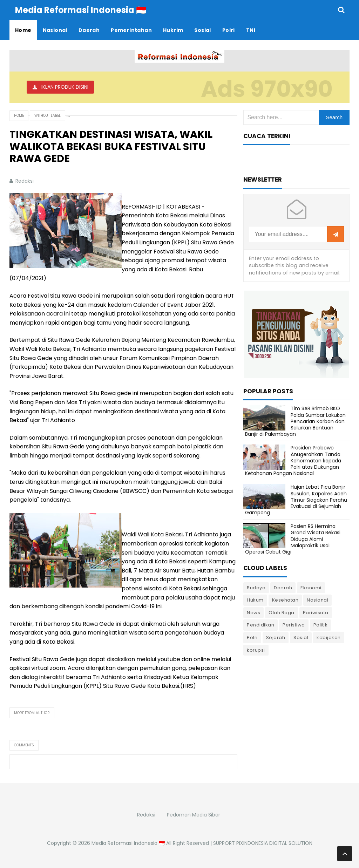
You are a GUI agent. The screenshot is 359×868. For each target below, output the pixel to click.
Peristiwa (294, 625)
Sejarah (276, 638)
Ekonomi (311, 588)
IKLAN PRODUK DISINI (65, 87)
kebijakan (329, 638)
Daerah (283, 588)
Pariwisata (316, 613)
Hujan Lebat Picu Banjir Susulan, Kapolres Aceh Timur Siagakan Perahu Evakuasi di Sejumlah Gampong (296, 500)
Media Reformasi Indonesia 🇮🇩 (128, 843)
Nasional (317, 600)
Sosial (301, 638)
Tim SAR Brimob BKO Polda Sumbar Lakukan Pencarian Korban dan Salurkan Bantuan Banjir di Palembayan (295, 421)
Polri (252, 638)
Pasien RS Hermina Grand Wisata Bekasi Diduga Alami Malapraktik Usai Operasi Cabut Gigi (293, 539)
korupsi (256, 650)
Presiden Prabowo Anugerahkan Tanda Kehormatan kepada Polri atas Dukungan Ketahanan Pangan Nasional (293, 460)
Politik (321, 625)
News (253, 613)
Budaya (256, 588)
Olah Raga (282, 613)
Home (19, 116)
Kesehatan (285, 600)
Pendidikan (260, 625)
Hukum (255, 600)
